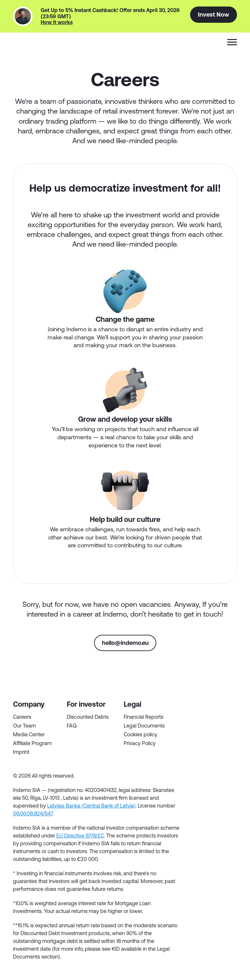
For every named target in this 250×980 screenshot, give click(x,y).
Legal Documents (144, 726)
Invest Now (214, 14)
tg (193, 797)
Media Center (29, 734)
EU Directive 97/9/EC (80, 836)
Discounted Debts (88, 717)
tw (212, 778)
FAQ (72, 726)
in (231, 778)
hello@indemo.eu (125, 643)
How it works (57, 22)
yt (212, 797)
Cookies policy (140, 734)
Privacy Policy (140, 743)
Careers (22, 717)
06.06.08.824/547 (33, 813)
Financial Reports (144, 717)
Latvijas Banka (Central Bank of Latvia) (91, 806)
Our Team (24, 726)
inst (231, 797)
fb (193, 778)
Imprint (21, 752)
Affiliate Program (32, 743)
